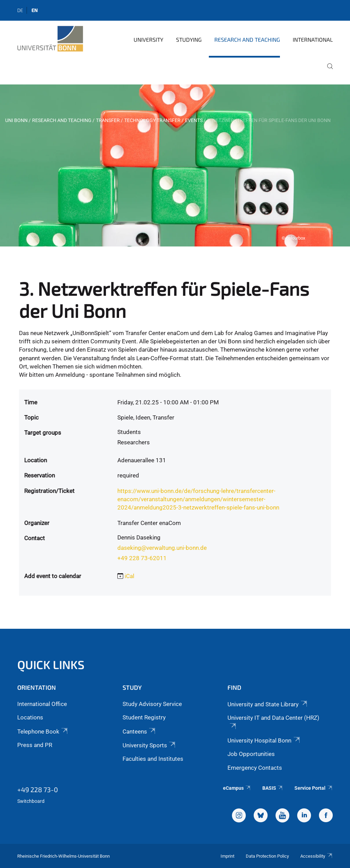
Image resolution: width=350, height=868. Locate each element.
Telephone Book (43, 731)
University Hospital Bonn (264, 740)
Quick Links (51, 664)
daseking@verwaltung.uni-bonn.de (162, 548)
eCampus (237, 788)
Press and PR (35, 745)
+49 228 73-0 (38, 789)
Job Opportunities (251, 754)
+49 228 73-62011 (142, 558)
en (35, 10)
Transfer (108, 120)
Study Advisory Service (152, 704)
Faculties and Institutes (153, 759)
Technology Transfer (152, 120)
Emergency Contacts (255, 768)
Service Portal (314, 788)
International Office (42, 704)
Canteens (139, 731)
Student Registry (144, 717)
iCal (129, 576)
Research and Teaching (247, 39)
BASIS (273, 788)
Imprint (227, 856)
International (313, 39)
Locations (30, 717)
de (20, 10)
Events (194, 120)
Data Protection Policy (267, 856)
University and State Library (268, 704)
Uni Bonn (16, 120)
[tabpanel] (175, 165)
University (148, 39)
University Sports (149, 745)
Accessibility (317, 856)
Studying (189, 39)
